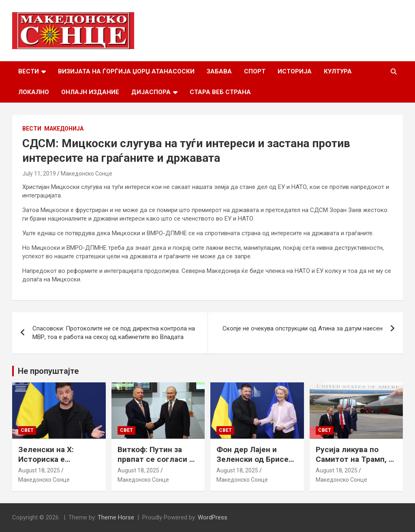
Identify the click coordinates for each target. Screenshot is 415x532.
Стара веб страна (220, 92)
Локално (34, 92)
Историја (295, 71)
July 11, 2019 (39, 174)
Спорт (255, 71)
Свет (27, 430)
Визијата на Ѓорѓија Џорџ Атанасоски (126, 71)
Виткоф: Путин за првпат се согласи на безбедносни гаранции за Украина (158, 464)
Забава (219, 71)
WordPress (213, 517)
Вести (29, 71)
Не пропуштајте (48, 371)
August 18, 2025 (39, 470)
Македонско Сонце (87, 174)
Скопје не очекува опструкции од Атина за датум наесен (303, 328)
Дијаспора (151, 92)
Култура (338, 71)
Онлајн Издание (90, 92)
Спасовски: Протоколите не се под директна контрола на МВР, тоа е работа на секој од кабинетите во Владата (114, 333)
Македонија (64, 129)
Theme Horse (116, 517)
